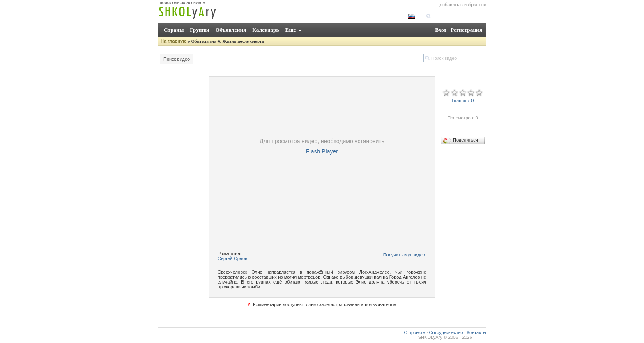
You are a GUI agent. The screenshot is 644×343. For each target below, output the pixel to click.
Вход (441, 30)
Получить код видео (404, 255)
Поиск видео (177, 59)
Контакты (476, 332)
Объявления (231, 30)
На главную (174, 41)
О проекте (414, 332)
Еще (291, 30)
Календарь (266, 30)
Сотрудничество (446, 332)
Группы (199, 30)
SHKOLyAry (430, 337)
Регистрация (466, 30)
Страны (174, 30)
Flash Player (322, 151)
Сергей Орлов (232, 258)
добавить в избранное (463, 5)
